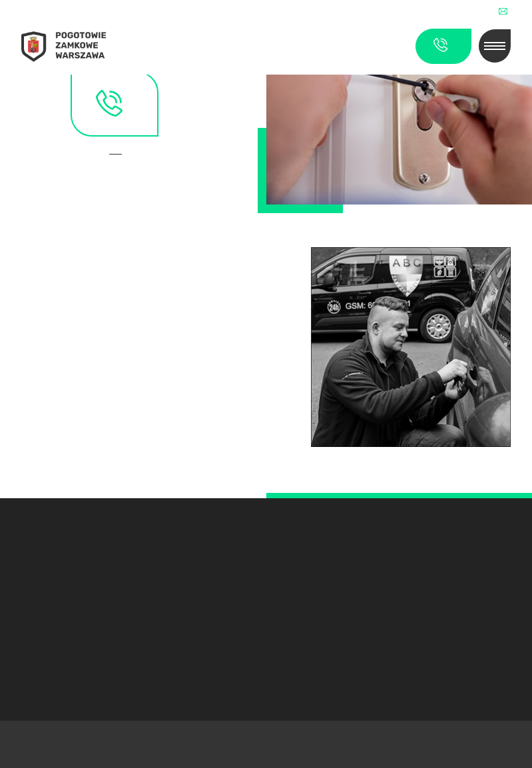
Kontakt (120, 155)
